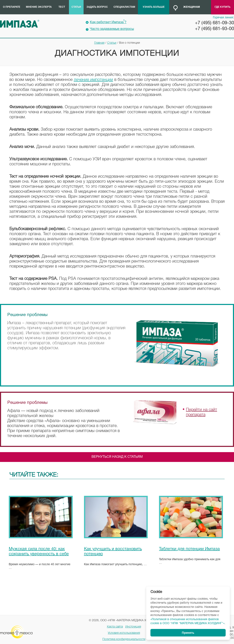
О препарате (12, 7)
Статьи (76, 7)
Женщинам (192, 7)
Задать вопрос (97, 7)
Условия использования (124, 633)
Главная (99, 43)
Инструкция (133, 627)
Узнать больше (154, 7)
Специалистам (124, 7)
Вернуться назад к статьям (117, 457)
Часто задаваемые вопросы (112, 29)
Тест (62, 7)
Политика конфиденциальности (124, 639)
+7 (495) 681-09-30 (214, 23)
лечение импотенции (93, 80)
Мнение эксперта (39, 7)
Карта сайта (115, 627)
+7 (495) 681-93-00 (214, 29)
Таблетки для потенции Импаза (189, 549)
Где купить (223, 7)
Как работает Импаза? (108, 22)
